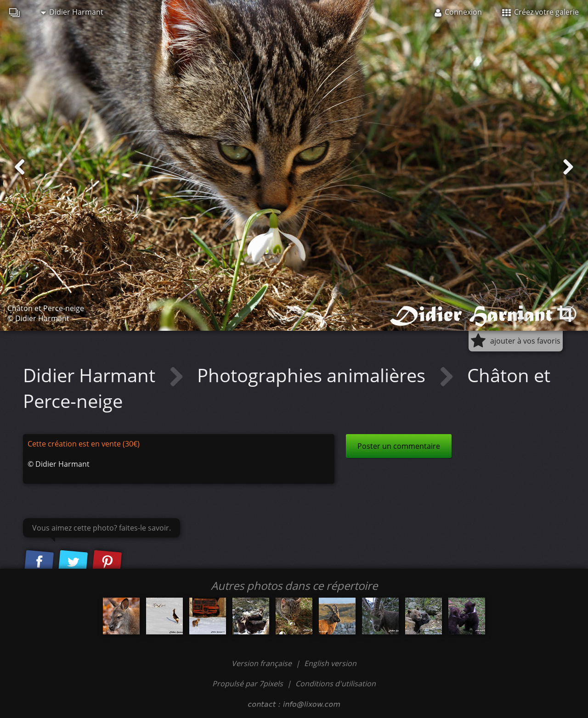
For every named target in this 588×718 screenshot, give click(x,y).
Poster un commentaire (399, 446)
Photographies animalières (314, 375)
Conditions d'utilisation (336, 684)
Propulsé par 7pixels (248, 684)
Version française (263, 663)
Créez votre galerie (540, 12)
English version (330, 663)
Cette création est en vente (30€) (84, 444)
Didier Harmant (72, 12)
